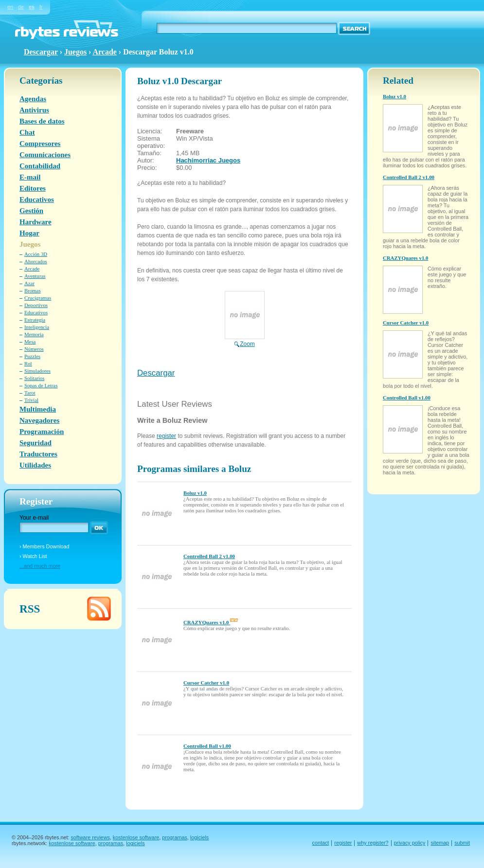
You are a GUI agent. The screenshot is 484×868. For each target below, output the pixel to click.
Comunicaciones (45, 155)
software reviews (90, 837)
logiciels (199, 837)
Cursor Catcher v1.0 (206, 683)
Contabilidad (40, 166)
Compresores (40, 144)
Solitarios (34, 378)
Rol (28, 363)
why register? (373, 843)
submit (462, 843)
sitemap (440, 843)
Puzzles (32, 356)
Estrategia (35, 320)
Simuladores (37, 371)
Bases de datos (42, 121)
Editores (33, 188)
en (10, 7)
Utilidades (35, 465)
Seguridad (36, 443)
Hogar (29, 233)
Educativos (37, 199)
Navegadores (39, 420)
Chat (27, 132)
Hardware (36, 222)
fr (41, 7)
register (166, 436)
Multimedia (38, 409)
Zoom (245, 341)
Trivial (31, 400)
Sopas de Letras (41, 385)
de (21, 7)
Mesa (30, 342)
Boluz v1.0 (195, 493)
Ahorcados (36, 261)
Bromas (33, 290)
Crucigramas (38, 298)
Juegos (75, 52)
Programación (42, 432)
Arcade (105, 52)
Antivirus (34, 110)
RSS (30, 609)
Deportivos (36, 305)
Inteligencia (37, 327)
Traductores (38, 454)
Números (34, 349)
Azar (29, 283)
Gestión (31, 211)
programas (175, 837)
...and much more (40, 566)
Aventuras (35, 276)
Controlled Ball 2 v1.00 (209, 556)
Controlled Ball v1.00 (207, 746)
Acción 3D (36, 254)
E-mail (30, 177)
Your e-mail (34, 518)
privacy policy (410, 843)
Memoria (34, 334)
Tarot (30, 393)
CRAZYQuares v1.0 (211, 622)
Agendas (33, 99)
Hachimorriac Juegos (208, 160)
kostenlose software (136, 837)
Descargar (156, 373)
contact (321, 843)
